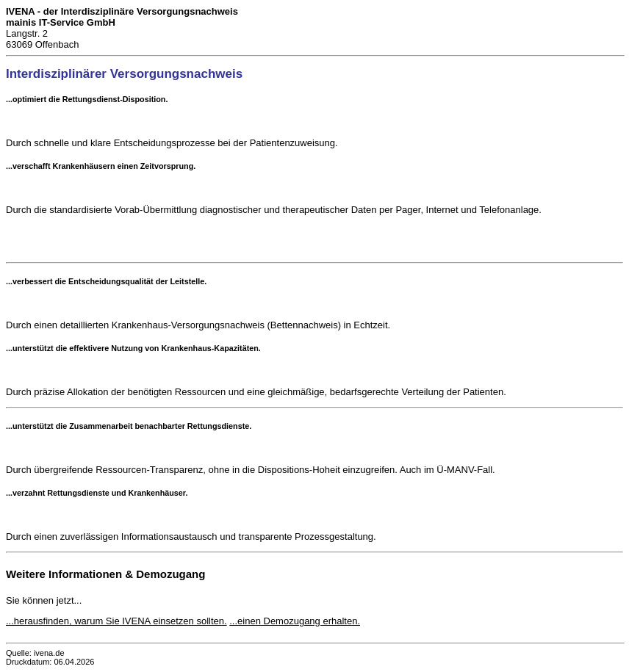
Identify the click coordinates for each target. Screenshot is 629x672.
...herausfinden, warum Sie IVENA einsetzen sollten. (116, 621)
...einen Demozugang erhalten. (295, 621)
